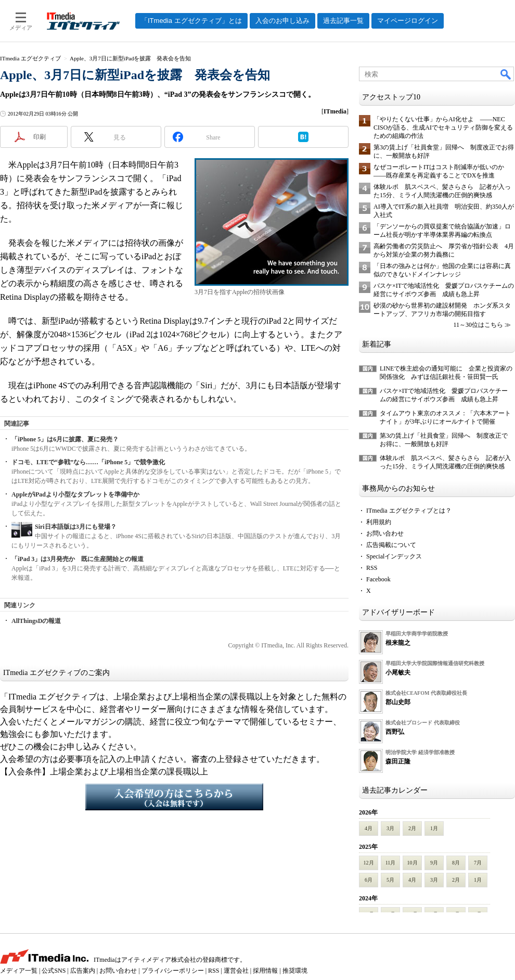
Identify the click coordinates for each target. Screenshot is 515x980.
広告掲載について (391, 545)
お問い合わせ (385, 533)
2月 (412, 828)
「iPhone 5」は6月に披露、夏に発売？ (65, 439)
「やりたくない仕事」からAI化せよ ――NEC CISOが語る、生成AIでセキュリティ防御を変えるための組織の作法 (443, 128)
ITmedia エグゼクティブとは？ (409, 511)
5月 (390, 880)
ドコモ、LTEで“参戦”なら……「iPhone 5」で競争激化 (88, 462)
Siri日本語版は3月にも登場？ (76, 527)
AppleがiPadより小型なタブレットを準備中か (75, 494)
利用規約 (379, 522)
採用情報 (265, 971)
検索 (506, 74)
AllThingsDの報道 (36, 621)
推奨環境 (295, 971)
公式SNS (54, 971)
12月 (369, 863)
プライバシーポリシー (173, 971)
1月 (434, 828)
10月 (413, 863)
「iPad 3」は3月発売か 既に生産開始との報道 (78, 559)
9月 (434, 863)
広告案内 (83, 971)
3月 (390, 828)
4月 (369, 828)
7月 (478, 863)
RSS (372, 568)
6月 (369, 880)
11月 (391, 863)
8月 (456, 863)
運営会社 (236, 971)
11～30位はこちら (478, 325)
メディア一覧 (19, 971)
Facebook (378, 579)
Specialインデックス (394, 556)
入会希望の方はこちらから (174, 797)
